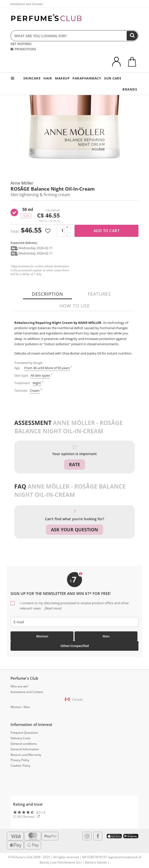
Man (106, 636)
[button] (74, 700)
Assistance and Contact (27, 4)
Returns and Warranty (26, 755)
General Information (25, 749)
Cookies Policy (20, 766)
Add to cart (107, 231)
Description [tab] (48, 294)
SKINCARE (32, 78)
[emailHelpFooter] (74, 622)
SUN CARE (113, 78)
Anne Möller (22, 183)
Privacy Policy (20, 760)
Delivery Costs (21, 738)
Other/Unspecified (75, 646)
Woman (42, 636)
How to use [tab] (75, 306)
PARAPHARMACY (87, 78)
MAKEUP (62, 78)
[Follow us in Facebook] (98, 836)
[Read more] (53, 608)
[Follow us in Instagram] (87, 836)
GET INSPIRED (21, 44)
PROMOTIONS (23, 49)
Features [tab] (99, 294)
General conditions (24, 744)
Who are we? (19, 686)
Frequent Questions (24, 733)
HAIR (48, 78)
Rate (74, 464)
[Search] (132, 36)
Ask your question (74, 530)
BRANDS (130, 89)
